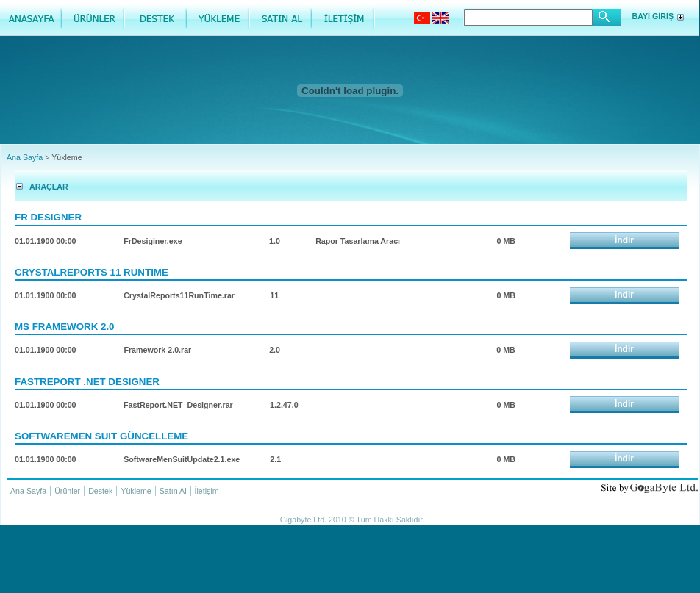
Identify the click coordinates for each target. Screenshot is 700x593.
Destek (100, 491)
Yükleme (136, 491)
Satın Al (173, 491)
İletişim (207, 491)
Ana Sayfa (25, 157)
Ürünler (67, 491)
